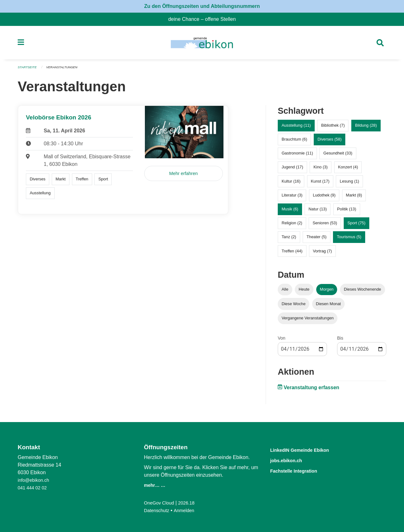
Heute (304, 292)
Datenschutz (158, 510)
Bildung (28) (366, 128)
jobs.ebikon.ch (291, 460)
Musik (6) (290, 212)
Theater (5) (316, 240)
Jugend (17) (292, 170)
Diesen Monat (328, 306)
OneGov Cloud (161, 503)
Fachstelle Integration (301, 470)
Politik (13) (347, 212)
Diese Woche (294, 306)
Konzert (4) (348, 170)
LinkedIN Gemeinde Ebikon (309, 450)
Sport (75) (356, 226)
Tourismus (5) (349, 240)
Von (282, 341)
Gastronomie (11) (297, 156)
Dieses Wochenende (363, 292)
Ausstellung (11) (296, 128)
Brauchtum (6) (294, 142)
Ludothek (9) (324, 198)
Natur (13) (318, 212)
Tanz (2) (289, 240)
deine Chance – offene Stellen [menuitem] (205, 19)
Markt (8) (354, 198)
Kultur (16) (291, 184)
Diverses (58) (330, 142)
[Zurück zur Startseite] (202, 44)
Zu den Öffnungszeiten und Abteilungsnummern (202, 6)
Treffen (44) (292, 254)
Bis (340, 341)
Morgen (327, 292)
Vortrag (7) (322, 254)
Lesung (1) (350, 184)
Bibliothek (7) (333, 128)
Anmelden (188, 510)
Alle (285, 292)
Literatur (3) (292, 198)
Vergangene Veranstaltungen (308, 320)
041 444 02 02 (34, 488)
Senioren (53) (325, 226)
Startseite (28, 70)
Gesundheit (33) (338, 156)
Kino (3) (321, 170)
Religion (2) (292, 226)
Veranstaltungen (66, 70)
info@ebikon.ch (35, 480)
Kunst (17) (320, 184)
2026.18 (191, 503)
